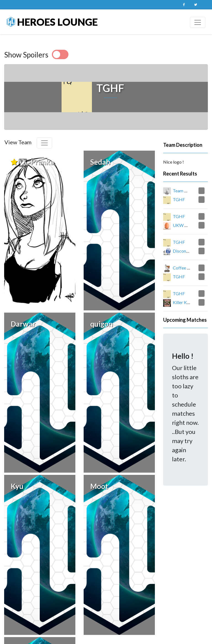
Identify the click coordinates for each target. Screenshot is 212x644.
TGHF (179, 199)
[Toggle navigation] (198, 22)
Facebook (184, 5)
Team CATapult (187, 191)
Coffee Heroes (187, 268)
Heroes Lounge (52, 22)
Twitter (195, 5)
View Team (18, 142)
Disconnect (184, 251)
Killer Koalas (185, 302)
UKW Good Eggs (189, 225)
